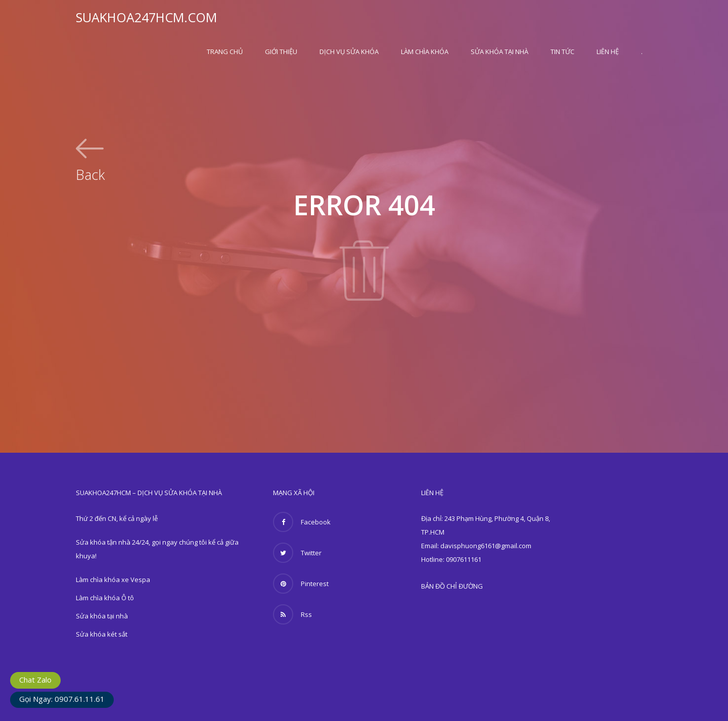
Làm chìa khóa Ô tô (105, 598)
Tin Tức (562, 52)
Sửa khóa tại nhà (499, 52)
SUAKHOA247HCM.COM (146, 17)
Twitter (297, 553)
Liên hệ (608, 52)
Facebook (302, 522)
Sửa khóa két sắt (102, 634)
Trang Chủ (225, 52)
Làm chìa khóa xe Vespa (113, 580)
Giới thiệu (281, 52)
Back (90, 173)
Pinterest (301, 584)
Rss (292, 614)
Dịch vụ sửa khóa (349, 52)
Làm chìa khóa (425, 52)
